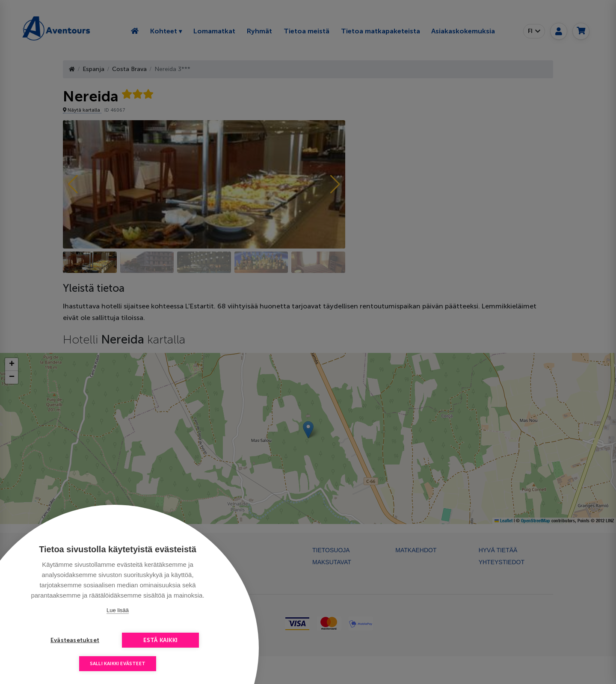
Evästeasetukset (75, 640)
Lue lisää (118, 610)
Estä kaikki (160, 640)
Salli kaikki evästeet (118, 664)
